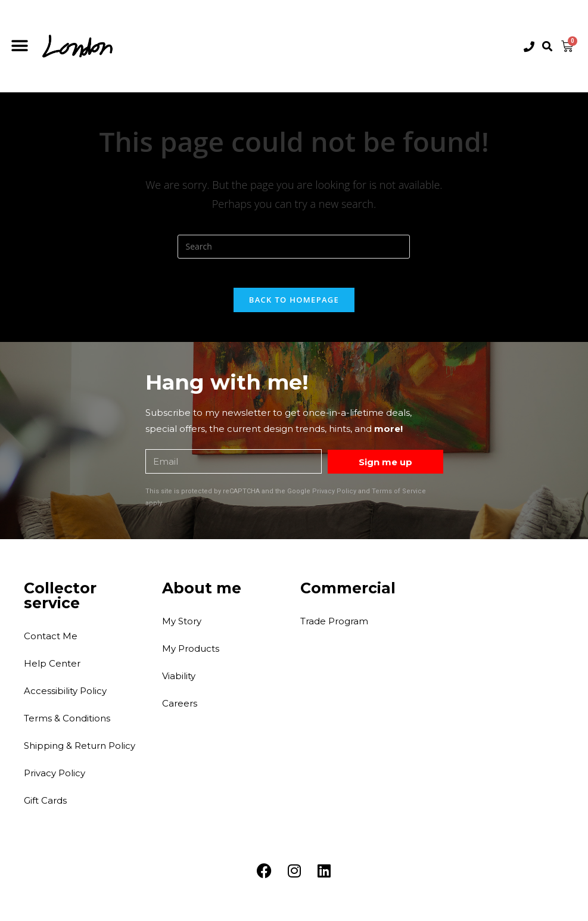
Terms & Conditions (67, 724)
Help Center (52, 669)
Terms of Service (399, 498)
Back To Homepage (294, 306)
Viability (179, 682)
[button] (19, 46)
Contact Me (51, 642)
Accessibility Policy (65, 697)
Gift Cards (45, 806)
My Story (182, 627)
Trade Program (334, 627)
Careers (180, 709)
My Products (191, 654)
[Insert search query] (294, 247)
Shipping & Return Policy (80, 752)
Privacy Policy (334, 498)
